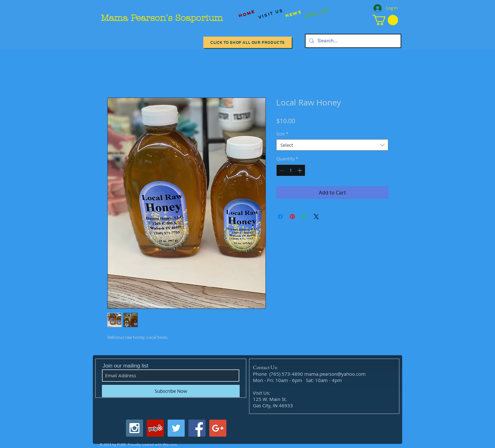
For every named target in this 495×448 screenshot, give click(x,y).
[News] (294, 14)
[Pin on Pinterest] (292, 217)
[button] (385, 20)
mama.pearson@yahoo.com (335, 374)
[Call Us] (317, 13)
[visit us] (271, 14)
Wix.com (170, 444)
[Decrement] (281, 170)
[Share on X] (316, 217)
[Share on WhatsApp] (304, 217)
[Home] (247, 14)
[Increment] (300, 170)
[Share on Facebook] (280, 217)
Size (282, 134)
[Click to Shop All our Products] (247, 42)
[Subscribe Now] (171, 391)
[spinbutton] (291, 170)
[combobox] (332, 145)
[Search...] (352, 41)
